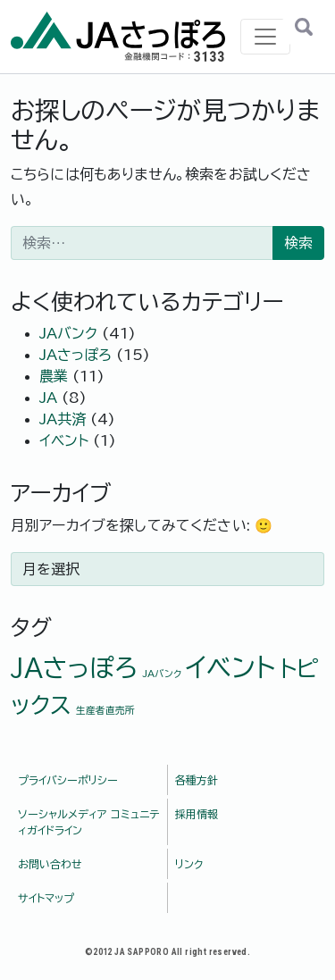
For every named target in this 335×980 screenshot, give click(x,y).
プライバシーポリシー (68, 780)
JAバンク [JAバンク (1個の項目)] (162, 674)
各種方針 (197, 780)
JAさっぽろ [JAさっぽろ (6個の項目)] (74, 668)
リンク (189, 864)
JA (48, 398)
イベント (64, 440)
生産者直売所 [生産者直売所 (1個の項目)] (105, 710)
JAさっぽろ (75, 355)
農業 (54, 376)
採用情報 (197, 814)
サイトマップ (46, 898)
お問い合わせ (50, 864)
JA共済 (63, 419)
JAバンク (68, 333)
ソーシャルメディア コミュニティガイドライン (88, 822)
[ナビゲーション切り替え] (265, 37)
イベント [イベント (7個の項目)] (230, 667)
